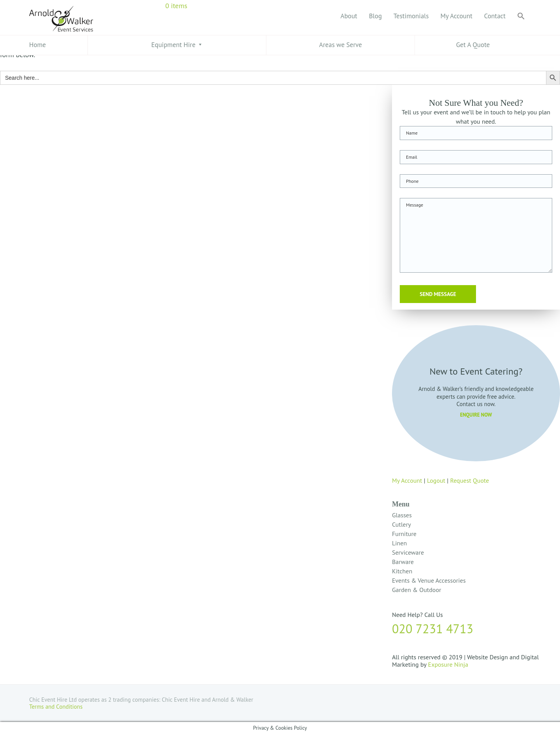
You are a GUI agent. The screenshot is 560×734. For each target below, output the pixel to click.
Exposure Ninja (448, 664)
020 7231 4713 (433, 629)
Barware (403, 562)
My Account (407, 480)
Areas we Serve (341, 45)
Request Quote (469, 480)
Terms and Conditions (57, 707)
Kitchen (402, 571)
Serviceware (408, 552)
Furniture (404, 534)
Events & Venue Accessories (429, 580)
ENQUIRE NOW (476, 415)
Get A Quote (473, 45)
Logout (436, 480)
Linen (399, 543)
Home (38, 45)
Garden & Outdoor (416, 590)
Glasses (402, 515)
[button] (521, 17)
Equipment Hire (173, 45)
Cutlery (402, 524)
